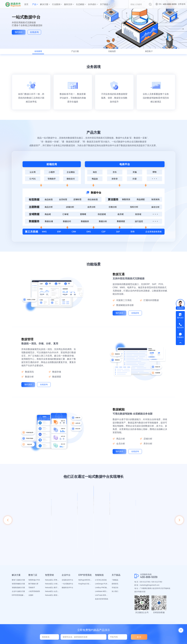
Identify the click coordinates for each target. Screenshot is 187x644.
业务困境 (41, 53)
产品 (34, 4)
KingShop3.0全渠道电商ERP (85, 582)
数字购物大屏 (33, 582)
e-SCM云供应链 (101, 578)
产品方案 (76, 53)
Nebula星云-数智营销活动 (52, 594)
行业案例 (56, 4)
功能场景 (111, 53)
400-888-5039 (149, 575)
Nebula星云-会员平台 (52, 590)
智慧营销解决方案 (18, 582)
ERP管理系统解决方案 (19, 594)
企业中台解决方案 (18, 590)
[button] (8, 522)
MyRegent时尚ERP (85, 578)
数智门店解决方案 (18, 578)
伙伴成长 (92, 4)
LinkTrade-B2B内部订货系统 (102, 594)
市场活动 (115, 586)
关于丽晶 (104, 4)
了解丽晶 (115, 578)
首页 (26, 4)
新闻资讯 (115, 582)
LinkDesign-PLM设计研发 (102, 582)
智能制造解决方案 (18, 586)
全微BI (31, 594)
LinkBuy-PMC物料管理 (102, 586)
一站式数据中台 (67, 582)
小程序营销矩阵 (34, 590)
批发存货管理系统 (102, 597)
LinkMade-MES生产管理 (102, 590)
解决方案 (44, 4)
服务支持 (68, 4)
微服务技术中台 (67, 586)
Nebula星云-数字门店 (52, 586)
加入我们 (115, 590)
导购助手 (32, 586)
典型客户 (146, 53)
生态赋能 (80, 4)
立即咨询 (181, 4)
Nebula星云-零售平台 (52, 578)
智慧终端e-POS (34, 578)
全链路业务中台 (67, 578)
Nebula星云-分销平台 (52, 582)
